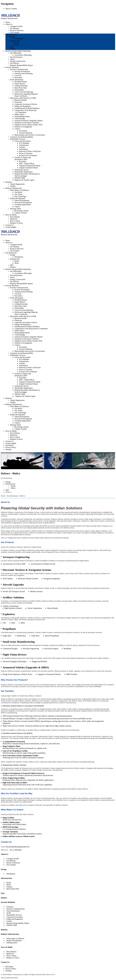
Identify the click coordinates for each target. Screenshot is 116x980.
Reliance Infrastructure (14, 188)
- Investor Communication (15, 909)
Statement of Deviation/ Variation (27, 123)
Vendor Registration (17, 184)
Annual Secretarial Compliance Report (29, 121)
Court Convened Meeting (24, 92)
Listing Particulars (21, 86)
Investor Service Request (28, 155)
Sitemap (8, 971)
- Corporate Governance (14, 917)
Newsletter (18, 78)
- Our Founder (11, 865)
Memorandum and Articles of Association (30, 135)
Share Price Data (21, 88)
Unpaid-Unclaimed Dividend (30, 166)
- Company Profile (12, 859)
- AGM (8, 913)
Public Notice (19, 114)
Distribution (19, 39)
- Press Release (11, 952)
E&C (12, 47)
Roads (17, 43)
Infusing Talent (15, 209)
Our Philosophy (16, 53)
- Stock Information (13, 911)
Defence (13, 49)
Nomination (23, 149)
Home (8, 22)
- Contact (9, 921)
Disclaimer (9, 967)
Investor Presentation (22, 71)
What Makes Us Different (19, 190)
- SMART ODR (11, 925)
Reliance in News (16, 223)
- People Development (14, 941)
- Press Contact (11, 956)
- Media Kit (10, 954)
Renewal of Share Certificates (30, 151)
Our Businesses (11, 35)
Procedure (23, 162)
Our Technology (20, 196)
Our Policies (14, 63)
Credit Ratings (20, 119)
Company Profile (16, 26)
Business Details (21, 100)
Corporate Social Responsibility (22, 137)
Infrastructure (15, 41)
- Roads (8, 883)
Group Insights (11, 227)
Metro (17, 45)
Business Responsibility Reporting (18, 51)
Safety (12, 59)
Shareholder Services (18, 139)
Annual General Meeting (24, 73)
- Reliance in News (12, 958)
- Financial (9, 907)
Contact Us (10, 225)
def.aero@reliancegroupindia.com (18, 847)
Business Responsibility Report (21, 65)
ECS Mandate (24, 143)
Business (9, 182)
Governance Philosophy (23, 55)
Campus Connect (21, 213)
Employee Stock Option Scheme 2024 (28, 125)
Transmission (24, 145)
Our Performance (16, 57)
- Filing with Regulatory (14, 919)
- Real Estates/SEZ (12, 889)
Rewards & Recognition (23, 202)
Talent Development (22, 200)
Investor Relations (12, 67)
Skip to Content (11, 9)
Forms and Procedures (23, 141)
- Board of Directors (13, 863)
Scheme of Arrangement (23, 127)
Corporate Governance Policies (26, 104)
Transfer (22, 147)
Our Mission (14, 28)
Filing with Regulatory (23, 106)
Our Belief (18, 192)
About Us (9, 24)
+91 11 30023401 (15, 850)
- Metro (8, 885)
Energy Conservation (18, 61)
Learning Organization (23, 205)
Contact (17, 129)
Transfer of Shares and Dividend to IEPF (23, 158)
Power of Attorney (26, 153)
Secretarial (23, 131)
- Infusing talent (11, 943)
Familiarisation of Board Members (27, 108)
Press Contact (15, 221)
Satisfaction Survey (22, 170)
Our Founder (15, 32)
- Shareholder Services (14, 915)
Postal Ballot (19, 90)
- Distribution (10, 874)
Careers (17, 207)
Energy (13, 37)
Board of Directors (17, 30)
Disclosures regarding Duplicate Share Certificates (26, 95)
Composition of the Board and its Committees (25, 111)
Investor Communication (19, 69)
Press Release (15, 217)
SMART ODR (20, 178)
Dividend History (21, 82)
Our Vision (18, 194)
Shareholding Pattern (22, 116)
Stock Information (17, 80)
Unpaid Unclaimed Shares (29, 168)
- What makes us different (15, 939)
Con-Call (18, 76)
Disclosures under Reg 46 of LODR (23, 98)
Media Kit (14, 219)
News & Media (11, 215)
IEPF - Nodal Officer (27, 164)
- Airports (9, 887)
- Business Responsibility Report (17, 923)
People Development (18, 198)
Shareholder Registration (24, 172)
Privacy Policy (11, 969)
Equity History (20, 84)
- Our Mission (11, 861)
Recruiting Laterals (21, 211)
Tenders (13, 186)
